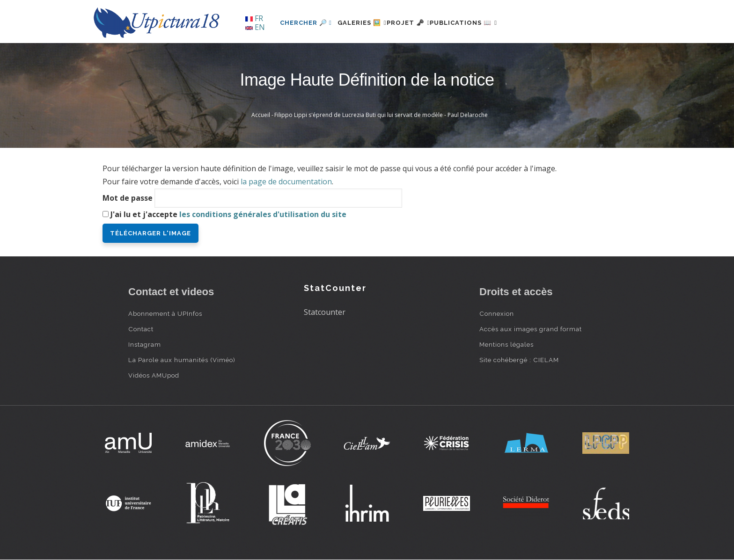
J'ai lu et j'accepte (228, 214)
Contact (141, 329)
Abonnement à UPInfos (165, 313)
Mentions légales (506, 344)
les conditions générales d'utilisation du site (263, 214)
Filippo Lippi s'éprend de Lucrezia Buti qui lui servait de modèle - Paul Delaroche (381, 115)
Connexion (497, 313)
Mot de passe (128, 198)
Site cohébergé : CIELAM (519, 360)
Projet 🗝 (425, 23)
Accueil (261, 115)
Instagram (145, 344)
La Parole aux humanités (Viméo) (182, 360)
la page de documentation (286, 182)
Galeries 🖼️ (368, 23)
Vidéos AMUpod (154, 375)
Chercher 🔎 (306, 23)
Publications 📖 (492, 23)
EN (255, 27)
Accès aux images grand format (531, 329)
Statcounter (325, 312)
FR (254, 18)
